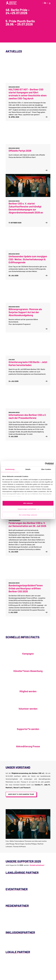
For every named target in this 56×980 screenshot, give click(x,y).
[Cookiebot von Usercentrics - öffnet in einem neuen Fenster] (45, 464)
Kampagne (28, 654)
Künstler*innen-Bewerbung (28, 671)
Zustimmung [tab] (10, 469)
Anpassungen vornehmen (28, 509)
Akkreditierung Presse (28, 746)
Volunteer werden (28, 709)
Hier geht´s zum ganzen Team (21, 794)
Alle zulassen (28, 503)
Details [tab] (28, 469)
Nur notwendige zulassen (28, 515)
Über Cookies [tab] (46, 469)
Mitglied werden (28, 691)
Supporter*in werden (28, 729)
